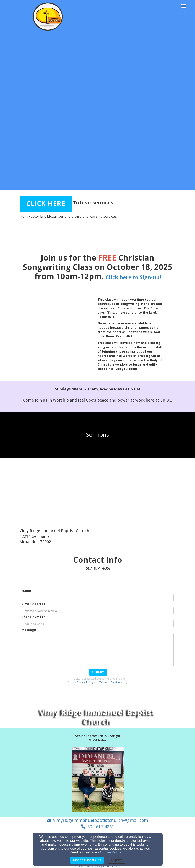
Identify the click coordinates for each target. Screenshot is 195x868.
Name (26, 591)
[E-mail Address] (98, 611)
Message (29, 630)
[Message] (98, 650)
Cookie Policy (111, 852)
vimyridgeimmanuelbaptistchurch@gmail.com (101, 820)
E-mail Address (33, 604)
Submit (98, 672)
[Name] (98, 598)
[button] (46, 204)
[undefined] (97, 435)
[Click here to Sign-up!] (133, 276)
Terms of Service (110, 682)
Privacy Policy (85, 682)
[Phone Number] (98, 624)
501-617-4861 (101, 827)
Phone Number (33, 617)
